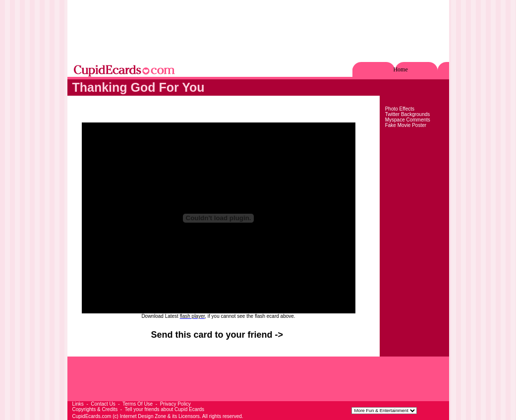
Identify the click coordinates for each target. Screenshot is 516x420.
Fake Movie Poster (406, 125)
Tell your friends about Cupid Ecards (164, 409)
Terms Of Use (138, 404)
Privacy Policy (175, 404)
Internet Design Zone (143, 416)
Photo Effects (400, 109)
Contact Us (103, 404)
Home (400, 69)
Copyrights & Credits (95, 409)
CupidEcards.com (92, 416)
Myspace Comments (408, 120)
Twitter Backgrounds (408, 114)
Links (78, 404)
